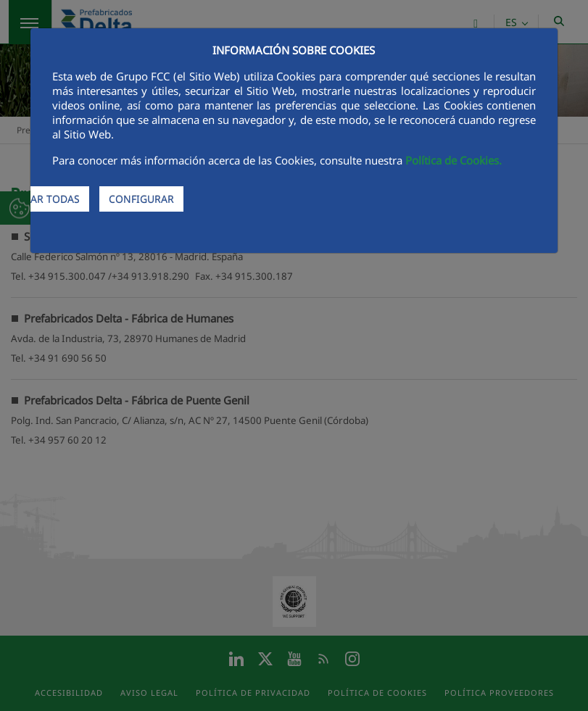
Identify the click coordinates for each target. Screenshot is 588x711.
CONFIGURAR (141, 199)
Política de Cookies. (454, 160)
